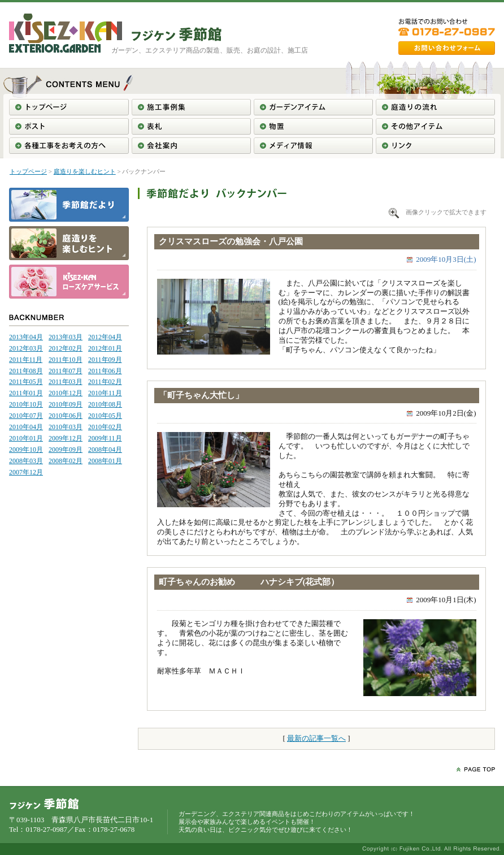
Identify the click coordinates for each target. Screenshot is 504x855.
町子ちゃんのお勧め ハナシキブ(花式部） (249, 582)
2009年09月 (66, 450)
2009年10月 (26, 450)
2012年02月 (66, 348)
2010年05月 (105, 416)
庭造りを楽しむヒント (85, 171)
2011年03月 (66, 382)
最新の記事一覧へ (316, 738)
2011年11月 (26, 360)
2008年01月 (105, 461)
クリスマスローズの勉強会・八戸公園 (231, 241)
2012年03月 (26, 348)
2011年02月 (105, 382)
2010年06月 (66, 416)
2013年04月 (26, 337)
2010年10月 (26, 404)
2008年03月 (26, 461)
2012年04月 (105, 337)
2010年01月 (26, 438)
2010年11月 (105, 393)
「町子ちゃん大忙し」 (201, 395)
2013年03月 (66, 337)
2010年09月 (66, 404)
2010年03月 (66, 427)
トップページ (28, 171)
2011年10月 (66, 360)
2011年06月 (105, 371)
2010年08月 (105, 404)
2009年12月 (66, 438)
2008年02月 (66, 461)
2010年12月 (66, 393)
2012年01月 (105, 348)
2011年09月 (105, 360)
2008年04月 (105, 450)
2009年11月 (105, 438)
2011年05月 (26, 382)
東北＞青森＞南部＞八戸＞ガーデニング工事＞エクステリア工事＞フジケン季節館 (177, 34)
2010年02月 (105, 427)
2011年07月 (66, 371)
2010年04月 (26, 427)
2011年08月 (26, 371)
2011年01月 (26, 393)
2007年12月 (26, 472)
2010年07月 (26, 416)
